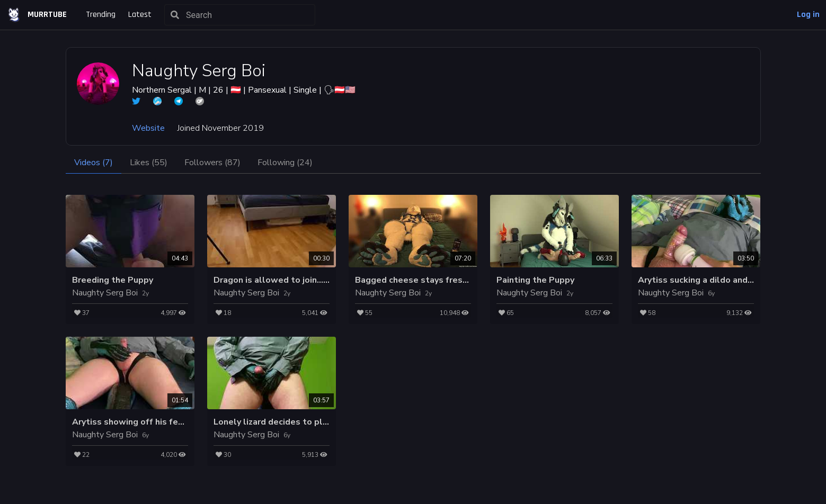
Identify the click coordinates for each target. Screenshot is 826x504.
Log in (808, 15)
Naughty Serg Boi (105, 293)
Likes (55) (149, 163)
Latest (140, 15)
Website (148, 128)
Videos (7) (94, 163)
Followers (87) (212, 163)
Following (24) (285, 163)
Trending (101, 15)
